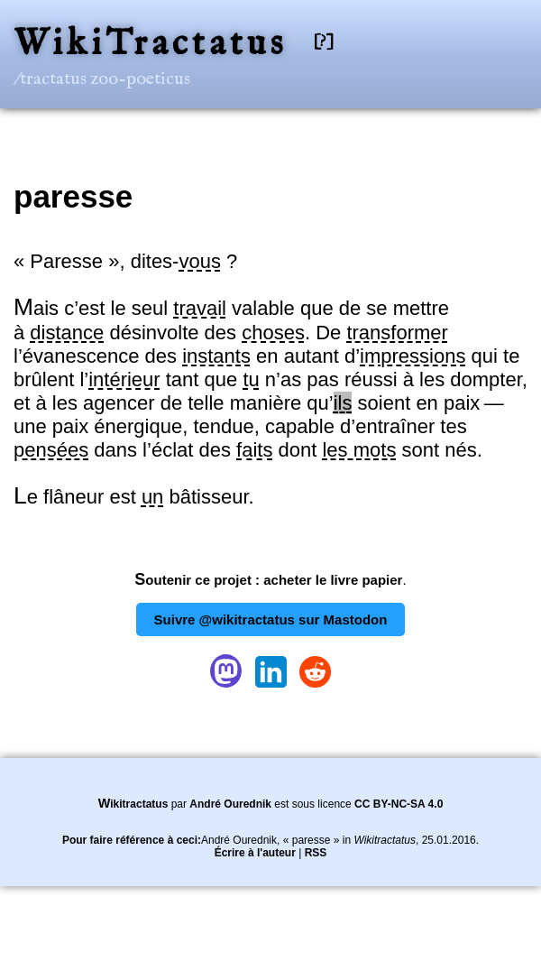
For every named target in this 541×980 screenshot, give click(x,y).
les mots (359, 450)
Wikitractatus (133, 804)
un (152, 497)
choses (273, 333)
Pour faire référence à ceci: (132, 840)
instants (216, 356)
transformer (397, 333)
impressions (413, 356)
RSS (316, 853)
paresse (73, 196)
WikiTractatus (150, 45)
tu (251, 379)
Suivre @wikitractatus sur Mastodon (271, 619)
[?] (324, 42)
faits (254, 450)
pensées (51, 450)
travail (200, 308)
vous (199, 261)
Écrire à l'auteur (255, 853)
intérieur (124, 379)
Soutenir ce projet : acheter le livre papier (268, 580)
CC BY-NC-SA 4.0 (399, 804)
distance (67, 333)
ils (343, 403)
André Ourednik (230, 804)
